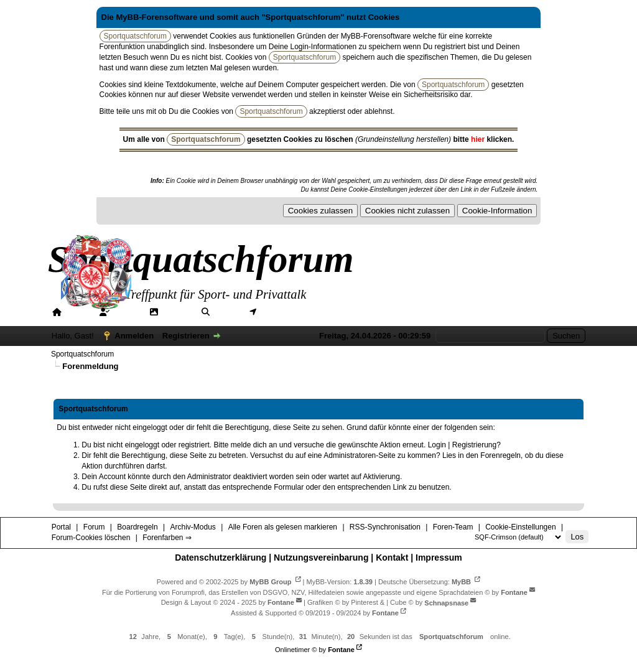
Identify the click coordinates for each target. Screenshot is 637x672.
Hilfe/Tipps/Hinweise (375, 312)
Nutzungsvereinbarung (321, 558)
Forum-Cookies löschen (91, 538)
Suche (226, 312)
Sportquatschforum (82, 354)
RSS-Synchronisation (385, 527)
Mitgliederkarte (289, 312)
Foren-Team (453, 527)
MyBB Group (270, 581)
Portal (77, 312)
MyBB (461, 581)
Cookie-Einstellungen (520, 527)
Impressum (439, 558)
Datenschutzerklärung (221, 558)
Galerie (176, 312)
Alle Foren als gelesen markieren (283, 527)
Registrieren (186, 336)
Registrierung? (477, 445)
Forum (126, 312)
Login (437, 445)
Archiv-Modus (193, 527)
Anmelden (134, 336)
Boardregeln (137, 527)
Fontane (514, 592)
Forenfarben (462, 312)
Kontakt (392, 558)
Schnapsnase (446, 602)
